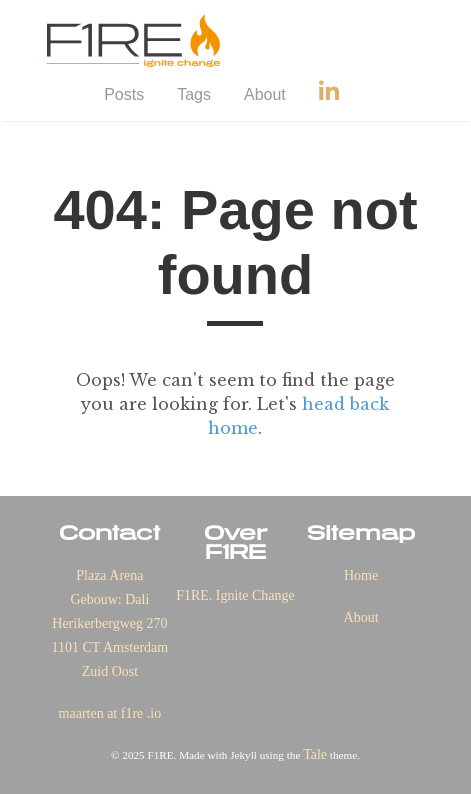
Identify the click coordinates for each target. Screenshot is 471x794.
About (265, 94)
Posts (124, 94)
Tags (194, 94)
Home (361, 575)
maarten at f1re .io (110, 713)
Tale (315, 754)
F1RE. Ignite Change (235, 595)
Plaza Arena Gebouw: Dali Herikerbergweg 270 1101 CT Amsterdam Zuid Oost (110, 623)
